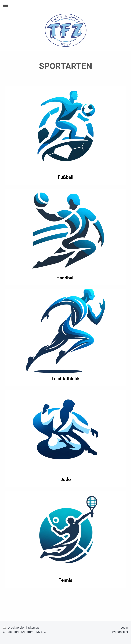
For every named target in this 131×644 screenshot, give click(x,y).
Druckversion (15, 628)
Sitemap (33, 628)
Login (124, 628)
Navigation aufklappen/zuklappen (65, 5)
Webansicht (120, 632)
